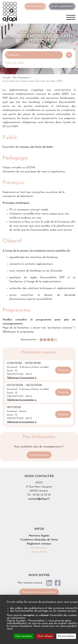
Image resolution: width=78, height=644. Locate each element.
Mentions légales (39, 536)
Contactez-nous (39, 455)
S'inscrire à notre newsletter (39, 592)
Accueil (6, 78)
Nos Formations (21, 78)
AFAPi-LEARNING (62, 7)
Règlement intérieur (39, 544)
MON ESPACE (35, 7)
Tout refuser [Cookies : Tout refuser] (45, 636)
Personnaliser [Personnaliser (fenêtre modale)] (66, 636)
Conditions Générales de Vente (39, 540)
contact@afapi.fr (39, 499)
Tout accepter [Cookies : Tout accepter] (24, 636)
